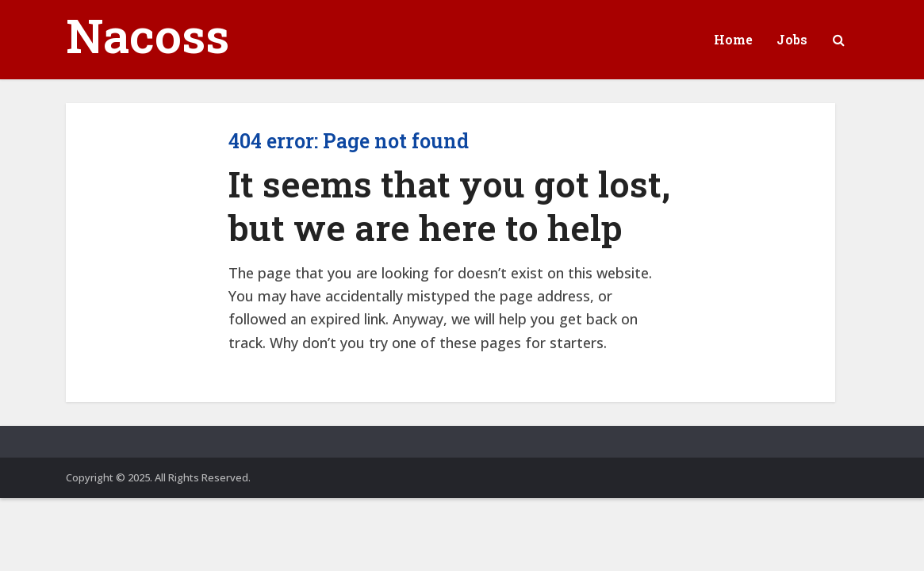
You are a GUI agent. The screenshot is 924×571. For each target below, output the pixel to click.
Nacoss (148, 35)
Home (733, 39)
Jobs (792, 39)
